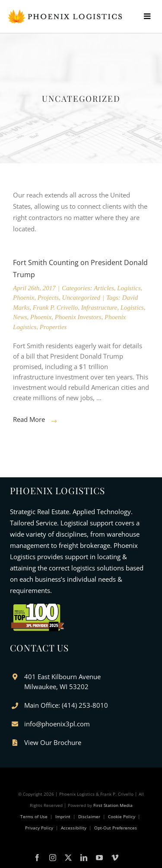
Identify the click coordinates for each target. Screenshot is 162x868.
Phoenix (24, 298)
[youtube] (99, 858)
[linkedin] (84, 858)
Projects (48, 298)
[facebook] (37, 858)
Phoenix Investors (78, 317)
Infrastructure (99, 308)
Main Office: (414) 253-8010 (66, 705)
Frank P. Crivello (55, 308)
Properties (53, 327)
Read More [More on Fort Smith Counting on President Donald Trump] (29, 419)
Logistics (129, 288)
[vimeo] (115, 858)
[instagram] (53, 858)
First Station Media (113, 805)
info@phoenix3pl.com (57, 724)
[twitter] (68, 858)
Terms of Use (34, 816)
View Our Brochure (53, 742)
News (20, 317)
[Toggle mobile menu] (153, 16)
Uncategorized (81, 298)
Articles (104, 288)
